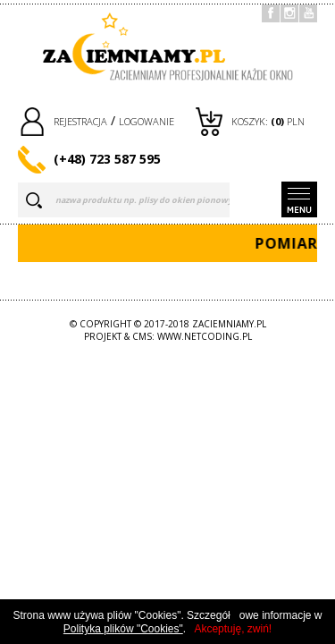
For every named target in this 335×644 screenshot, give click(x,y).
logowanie (147, 121)
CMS (142, 336)
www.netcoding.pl (205, 336)
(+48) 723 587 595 (107, 159)
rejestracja (80, 121)
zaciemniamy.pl (229, 324)
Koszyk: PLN (268, 121)
